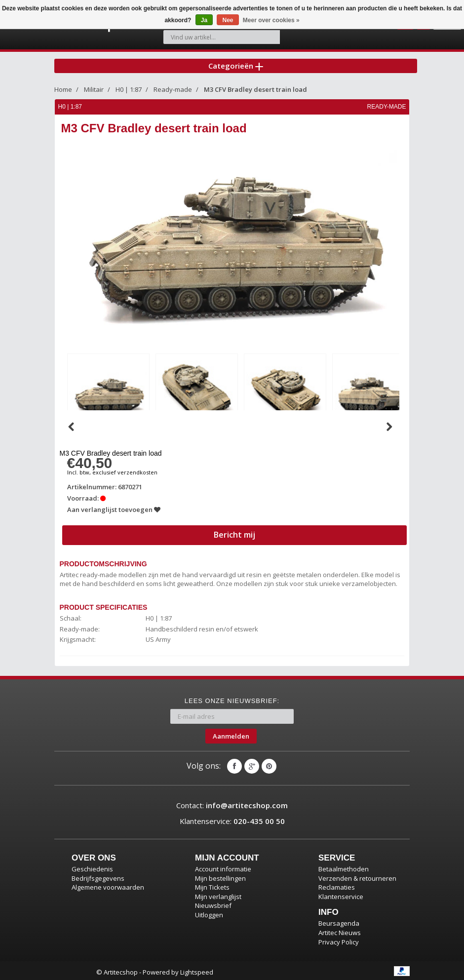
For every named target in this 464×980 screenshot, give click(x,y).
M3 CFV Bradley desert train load (255, 88)
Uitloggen (209, 911)
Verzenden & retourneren (357, 875)
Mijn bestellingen (220, 875)
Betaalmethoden (344, 866)
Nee (228, 20)
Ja (204, 20)
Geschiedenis (92, 866)
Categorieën (236, 61)
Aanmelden (231, 733)
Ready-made (173, 88)
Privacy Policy (339, 939)
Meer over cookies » (271, 20)
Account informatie (223, 866)
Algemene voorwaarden (108, 884)
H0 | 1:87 (129, 88)
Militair (94, 88)
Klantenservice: (232, 818)
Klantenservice (341, 893)
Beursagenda (339, 920)
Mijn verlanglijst (218, 893)
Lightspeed (197, 969)
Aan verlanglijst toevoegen (114, 506)
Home (63, 88)
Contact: (232, 802)
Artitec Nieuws (340, 929)
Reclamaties (337, 884)
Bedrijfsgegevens (98, 875)
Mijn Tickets (212, 884)
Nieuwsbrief (213, 902)
